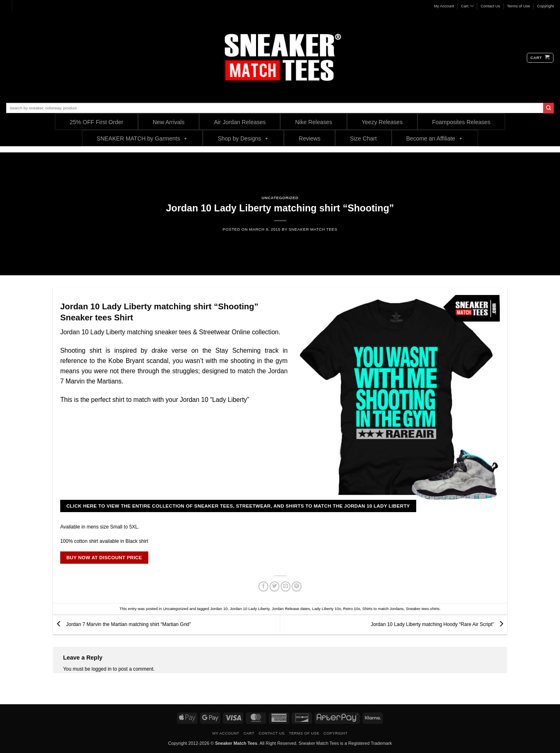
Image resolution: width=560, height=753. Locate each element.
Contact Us (490, 6)
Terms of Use (519, 6)
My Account (444, 6)
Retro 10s (352, 609)
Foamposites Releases (461, 122)
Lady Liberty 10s (326, 609)
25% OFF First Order (96, 122)
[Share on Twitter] (275, 587)
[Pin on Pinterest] (297, 587)
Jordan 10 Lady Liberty (250, 609)
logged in (102, 669)
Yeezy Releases (382, 122)
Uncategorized (280, 198)
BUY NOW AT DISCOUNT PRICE (104, 557)
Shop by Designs (243, 138)
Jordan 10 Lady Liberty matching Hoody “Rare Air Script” (439, 624)
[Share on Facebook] (264, 587)
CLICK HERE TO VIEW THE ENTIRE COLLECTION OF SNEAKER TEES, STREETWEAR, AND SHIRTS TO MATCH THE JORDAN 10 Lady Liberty (238, 506)
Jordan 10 (219, 609)
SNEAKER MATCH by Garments (143, 138)
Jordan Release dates (291, 609)
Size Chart (363, 138)
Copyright (545, 6)
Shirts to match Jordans (383, 609)
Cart (467, 6)
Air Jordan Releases (240, 122)
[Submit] (549, 108)
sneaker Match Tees (313, 229)
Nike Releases (313, 122)
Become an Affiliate (435, 138)
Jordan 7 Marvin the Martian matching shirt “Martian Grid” (122, 624)
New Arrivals (169, 122)
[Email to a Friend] (286, 587)
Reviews (309, 138)
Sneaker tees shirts (423, 609)
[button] (540, 58)
